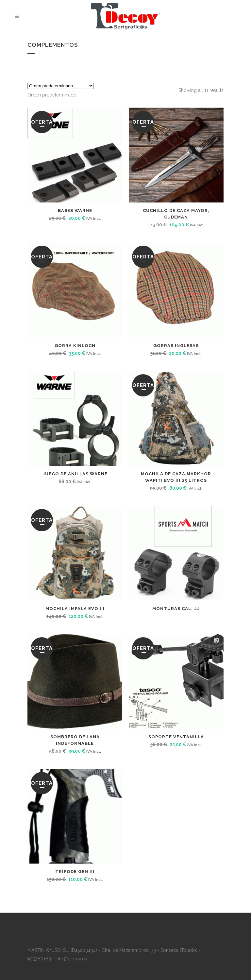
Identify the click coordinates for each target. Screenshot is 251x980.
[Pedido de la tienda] (61, 86)
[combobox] (52, 95)
